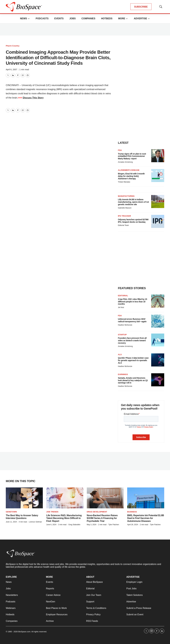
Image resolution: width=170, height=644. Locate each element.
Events (59, 18)
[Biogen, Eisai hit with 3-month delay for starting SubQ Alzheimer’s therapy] (158, 176)
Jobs (72, 18)
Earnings (123, 374)
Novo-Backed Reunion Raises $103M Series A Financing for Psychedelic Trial (102, 518)
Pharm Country (13, 46)
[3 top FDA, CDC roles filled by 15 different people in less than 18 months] (158, 301)
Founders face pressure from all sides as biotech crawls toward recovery (132, 340)
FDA (120, 150)
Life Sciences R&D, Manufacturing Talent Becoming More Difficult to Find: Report (64, 518)
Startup (122, 335)
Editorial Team (123, 225)
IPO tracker (124, 216)
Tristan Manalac (124, 182)
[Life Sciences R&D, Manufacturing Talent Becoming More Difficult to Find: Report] (65, 498)
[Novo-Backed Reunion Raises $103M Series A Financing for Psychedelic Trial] (105, 498)
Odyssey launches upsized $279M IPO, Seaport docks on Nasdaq (133, 221)
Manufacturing (126, 196)
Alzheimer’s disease (129, 170)
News (23, 18)
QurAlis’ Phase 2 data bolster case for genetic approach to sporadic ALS (133, 360)
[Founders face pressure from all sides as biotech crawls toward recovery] (158, 340)
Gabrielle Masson (125, 208)
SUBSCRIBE (141, 7)
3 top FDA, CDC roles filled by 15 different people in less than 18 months (132, 302)
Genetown (11, 512)
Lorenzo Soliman (35, 522)
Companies (88, 18)
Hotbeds (107, 18)
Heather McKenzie (125, 325)
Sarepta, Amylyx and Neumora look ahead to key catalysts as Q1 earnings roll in (133, 380)
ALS (120, 354)
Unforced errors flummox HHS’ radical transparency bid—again (132, 320)
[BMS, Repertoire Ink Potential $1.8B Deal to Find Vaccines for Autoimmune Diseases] (146, 498)
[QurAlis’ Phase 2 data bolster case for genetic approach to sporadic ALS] (158, 360)
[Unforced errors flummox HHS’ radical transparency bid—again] (158, 321)
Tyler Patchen (114, 525)
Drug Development (97, 512)
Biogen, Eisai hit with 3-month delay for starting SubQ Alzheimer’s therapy (131, 176)
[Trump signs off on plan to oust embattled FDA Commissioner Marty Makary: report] (158, 156)
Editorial (123, 296)
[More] (29, 19)
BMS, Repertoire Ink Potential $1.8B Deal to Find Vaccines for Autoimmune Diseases (146, 518)
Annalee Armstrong (125, 162)
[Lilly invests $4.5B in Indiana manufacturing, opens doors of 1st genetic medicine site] (158, 202)
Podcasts (42, 18)
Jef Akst (121, 307)
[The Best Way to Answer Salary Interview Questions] (24, 498)
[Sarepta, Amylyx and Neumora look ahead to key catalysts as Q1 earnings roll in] (158, 380)
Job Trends (52, 512)
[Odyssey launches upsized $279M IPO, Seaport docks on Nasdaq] (158, 221)
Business (132, 512)
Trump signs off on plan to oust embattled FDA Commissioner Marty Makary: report (132, 156)
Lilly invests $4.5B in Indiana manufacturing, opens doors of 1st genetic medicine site (133, 202)
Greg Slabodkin (74, 525)
